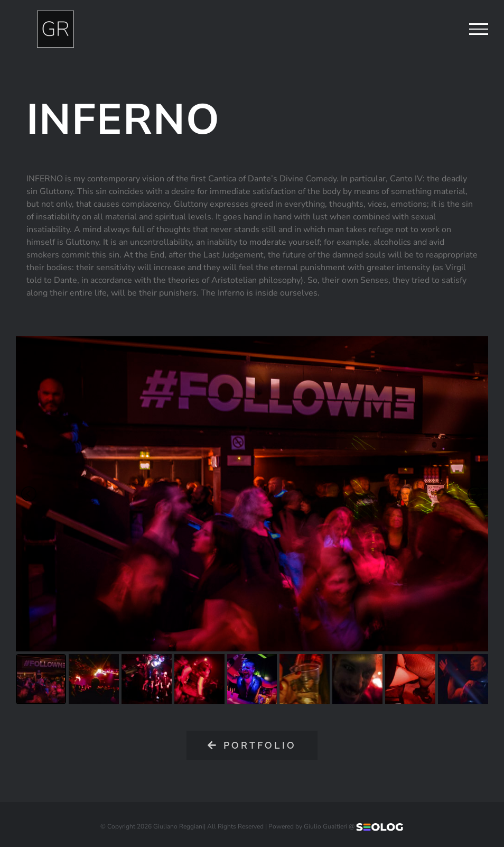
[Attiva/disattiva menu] (479, 29)
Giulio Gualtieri (325, 826)
